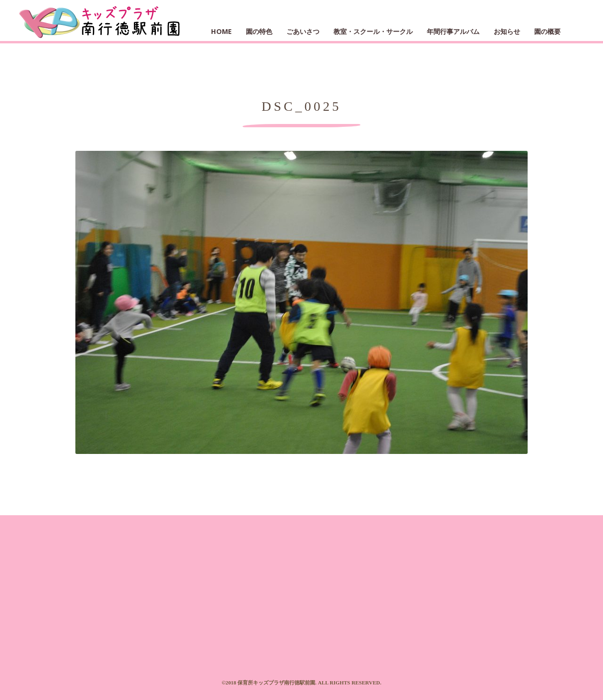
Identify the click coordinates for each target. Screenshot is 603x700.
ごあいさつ (303, 31)
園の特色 (259, 31)
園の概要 (547, 31)
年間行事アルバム (453, 31)
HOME (221, 31)
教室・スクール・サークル (373, 31)
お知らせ (507, 31)
